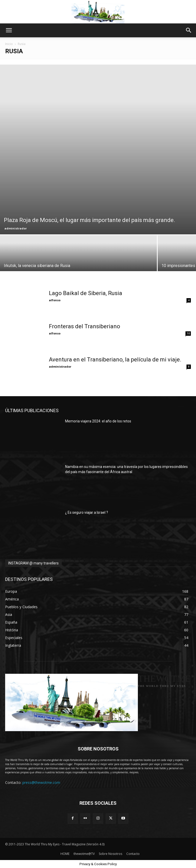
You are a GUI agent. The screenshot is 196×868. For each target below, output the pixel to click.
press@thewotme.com (41, 782)
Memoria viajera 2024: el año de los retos (98, 421)
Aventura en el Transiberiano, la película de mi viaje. (115, 360)
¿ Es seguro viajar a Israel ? (87, 512)
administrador (16, 228)
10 (188, 333)
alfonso (55, 300)
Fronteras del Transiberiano (84, 326)
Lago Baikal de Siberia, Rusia (86, 293)
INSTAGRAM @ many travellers (33, 563)
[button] (9, 30)
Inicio (9, 44)
